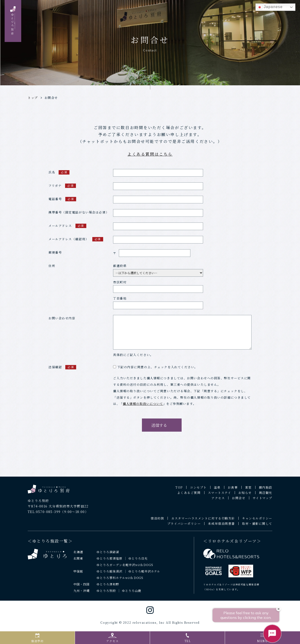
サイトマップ (262, 500)
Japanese (270, 7)
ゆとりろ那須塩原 (109, 560)
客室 (248, 489)
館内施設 (266, 489)
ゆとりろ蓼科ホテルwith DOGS (120, 580)
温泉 (217, 489)
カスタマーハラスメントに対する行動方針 (203, 520)
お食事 (233, 489)
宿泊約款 (157, 520)
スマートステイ (220, 495)
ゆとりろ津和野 (108, 586)
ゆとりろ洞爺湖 (108, 554)
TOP (179, 489)
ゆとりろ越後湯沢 (109, 573)
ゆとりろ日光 (138, 560)
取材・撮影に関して (257, 526)
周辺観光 (266, 495)
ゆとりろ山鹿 (132, 592)
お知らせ (245, 495)
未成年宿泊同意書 (221, 526)
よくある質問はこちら (150, 154)
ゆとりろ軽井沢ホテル (144, 573)
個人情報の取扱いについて (143, 406)
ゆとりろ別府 (106, 592)
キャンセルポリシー (257, 520)
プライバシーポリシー (184, 526)
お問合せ (51, 98)
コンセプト (198, 489)
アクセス (218, 500)
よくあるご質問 (189, 495)
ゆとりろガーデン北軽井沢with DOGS (125, 567)
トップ (33, 98)
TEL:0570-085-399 (44, 513)
